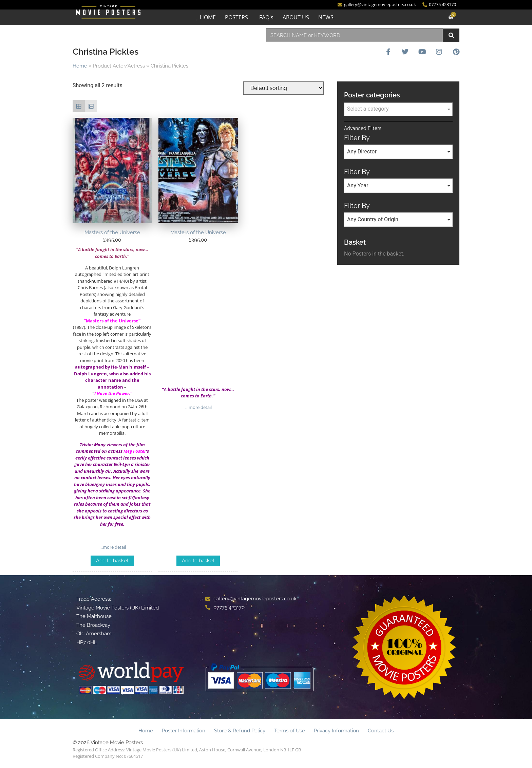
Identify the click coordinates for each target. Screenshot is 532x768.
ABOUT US (296, 17)
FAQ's (266, 17)
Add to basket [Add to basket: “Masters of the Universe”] (112, 561)
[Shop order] (283, 88)
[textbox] (398, 109)
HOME (208, 17)
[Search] (451, 35)
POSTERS (236, 17)
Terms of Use (290, 731)
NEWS (326, 17)
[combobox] (355, 35)
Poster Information (184, 731)
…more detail (112, 547)
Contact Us (381, 731)
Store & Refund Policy (240, 731)
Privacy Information (336, 731)
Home (80, 66)
